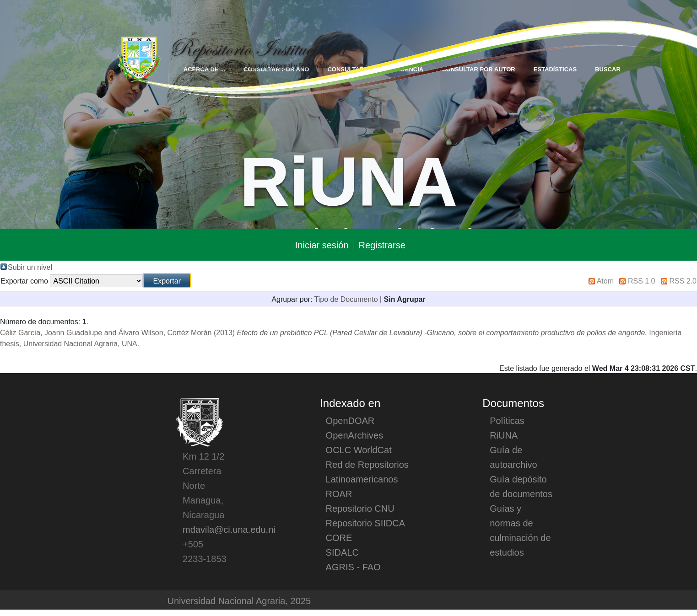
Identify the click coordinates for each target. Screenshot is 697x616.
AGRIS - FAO (353, 567)
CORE (339, 537)
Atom (605, 280)
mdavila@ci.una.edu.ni (229, 529)
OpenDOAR (350, 420)
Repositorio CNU (360, 508)
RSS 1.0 (642, 280)
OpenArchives (355, 435)
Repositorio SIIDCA (365, 523)
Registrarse (382, 245)
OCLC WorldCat (359, 450)
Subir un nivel (30, 267)
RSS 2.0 (683, 280)
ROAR (339, 493)
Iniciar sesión (322, 245)
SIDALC (342, 552)
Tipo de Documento (346, 299)
